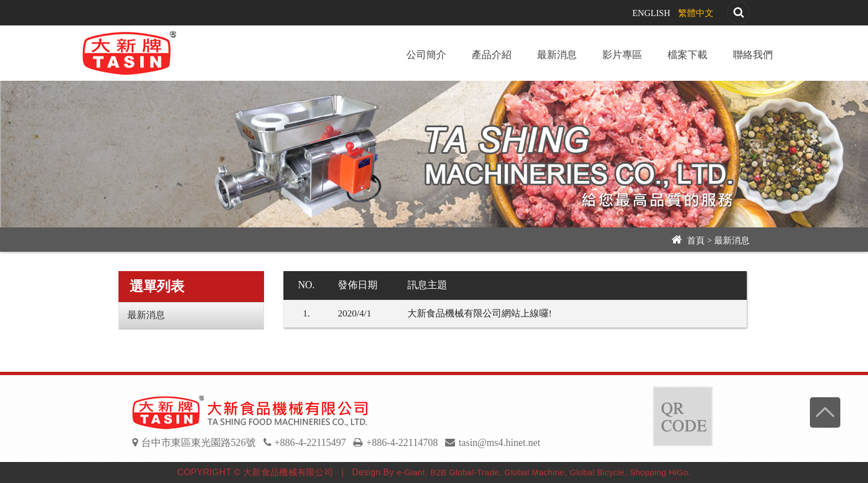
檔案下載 (688, 55)
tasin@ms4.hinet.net (499, 443)
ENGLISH (651, 13)
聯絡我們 (753, 55)
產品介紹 (492, 55)
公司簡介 (426, 55)
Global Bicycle (597, 472)
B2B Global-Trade (464, 472)
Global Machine (534, 472)
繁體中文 (696, 13)
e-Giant (410, 472)
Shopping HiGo (659, 472)
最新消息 (557, 55)
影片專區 (622, 55)
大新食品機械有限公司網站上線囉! (480, 313)
